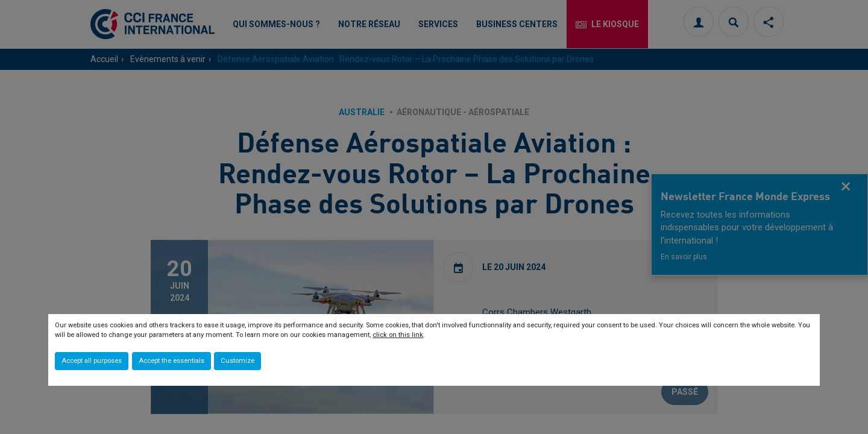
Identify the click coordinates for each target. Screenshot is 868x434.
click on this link (398, 335)
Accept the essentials (171, 361)
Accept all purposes (92, 361)
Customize (237, 361)
